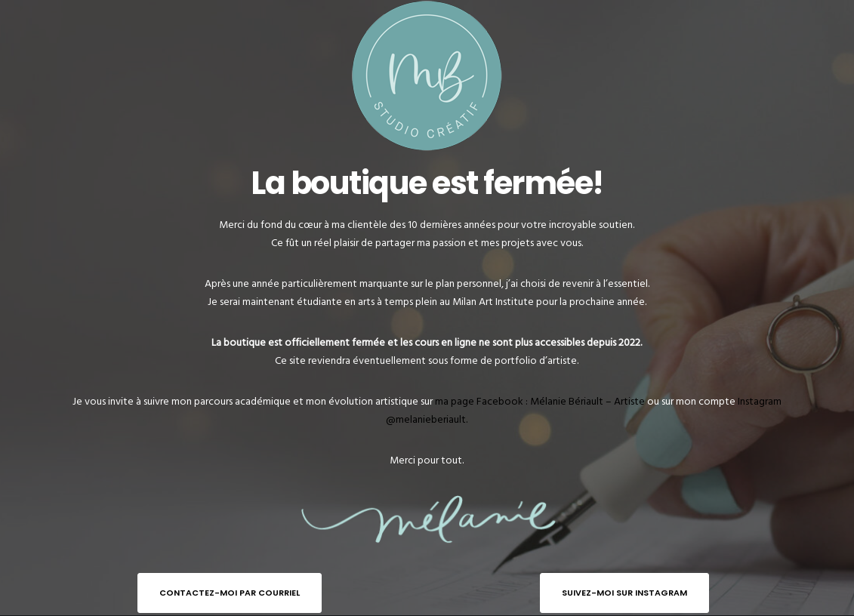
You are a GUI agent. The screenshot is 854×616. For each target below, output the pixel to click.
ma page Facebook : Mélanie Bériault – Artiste (540, 401)
